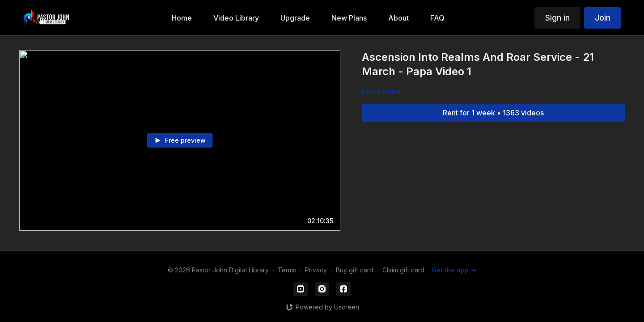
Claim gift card (403, 270)
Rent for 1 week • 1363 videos (493, 113)
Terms (287, 270)
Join (603, 18)
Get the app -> (454, 270)
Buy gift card (355, 270)
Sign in (557, 18)
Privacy (316, 270)
